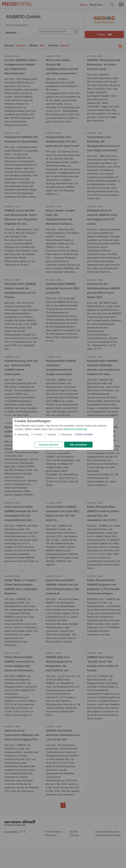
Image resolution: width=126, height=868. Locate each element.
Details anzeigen (84, 434)
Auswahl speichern (49, 445)
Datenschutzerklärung (75, 429)
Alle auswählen (78, 445)
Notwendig (23, 435)
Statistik (52, 435)
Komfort (38, 435)
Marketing (67, 435)
